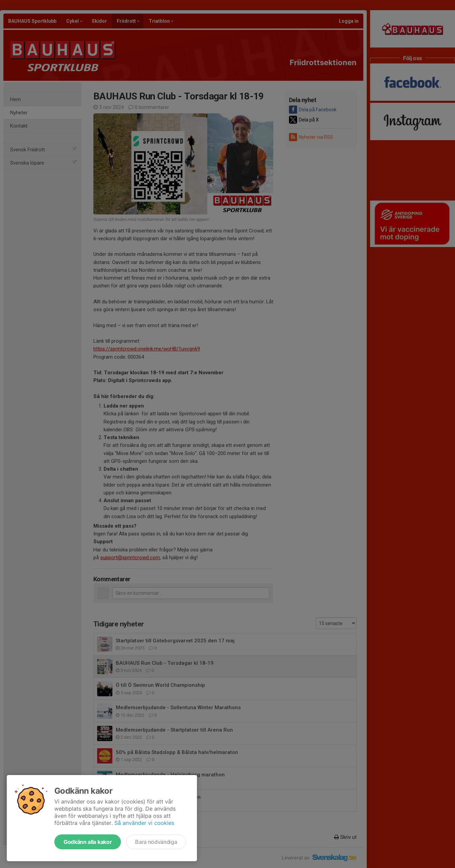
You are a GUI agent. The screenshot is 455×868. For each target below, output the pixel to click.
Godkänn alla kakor (88, 842)
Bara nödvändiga (156, 842)
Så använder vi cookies (144, 823)
